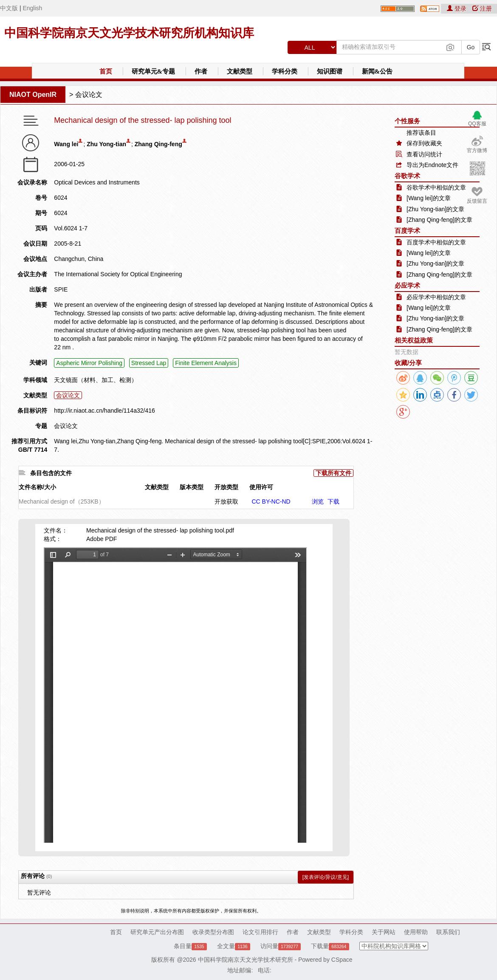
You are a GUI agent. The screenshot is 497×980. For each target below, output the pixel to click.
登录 (457, 8)
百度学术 (407, 231)
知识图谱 (330, 71)
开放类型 (226, 487)
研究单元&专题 (154, 71)
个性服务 (407, 121)
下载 (333, 501)
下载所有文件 (333, 473)
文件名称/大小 (37, 487)
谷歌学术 (407, 176)
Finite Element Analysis (206, 363)
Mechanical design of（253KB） (62, 501)
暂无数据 (407, 352)
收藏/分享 (408, 363)
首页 (106, 71)
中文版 (9, 8)
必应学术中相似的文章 (436, 297)
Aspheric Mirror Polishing (89, 363)
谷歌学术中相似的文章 (436, 187)
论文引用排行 (260, 932)
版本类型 (192, 487)
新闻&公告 (377, 71)
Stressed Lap (149, 363)
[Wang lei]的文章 (429, 198)
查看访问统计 (424, 154)
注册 (482, 8)
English (32, 8)
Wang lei (66, 144)
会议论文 (89, 95)
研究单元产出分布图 (157, 932)
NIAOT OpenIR (33, 95)
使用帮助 (416, 932)
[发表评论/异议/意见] (326, 877)
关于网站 (384, 932)
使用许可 (261, 487)
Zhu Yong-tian (106, 144)
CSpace (342, 960)
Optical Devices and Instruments (97, 182)
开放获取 (226, 501)
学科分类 (285, 71)
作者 (201, 71)
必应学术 (407, 285)
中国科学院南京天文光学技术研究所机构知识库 (129, 33)
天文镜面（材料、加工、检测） (96, 380)
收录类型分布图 (213, 932)
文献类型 (240, 71)
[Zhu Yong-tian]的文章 (435, 209)
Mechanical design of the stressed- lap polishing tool (143, 120)
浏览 (318, 501)
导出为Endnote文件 (432, 165)
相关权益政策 (414, 340)
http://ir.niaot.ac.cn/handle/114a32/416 (104, 411)
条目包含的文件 (51, 473)
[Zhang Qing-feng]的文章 (439, 220)
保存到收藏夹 (424, 143)
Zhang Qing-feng (158, 144)
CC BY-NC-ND (271, 501)
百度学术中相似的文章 (436, 242)
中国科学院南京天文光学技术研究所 (246, 960)
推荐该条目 (421, 133)
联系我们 (448, 932)
